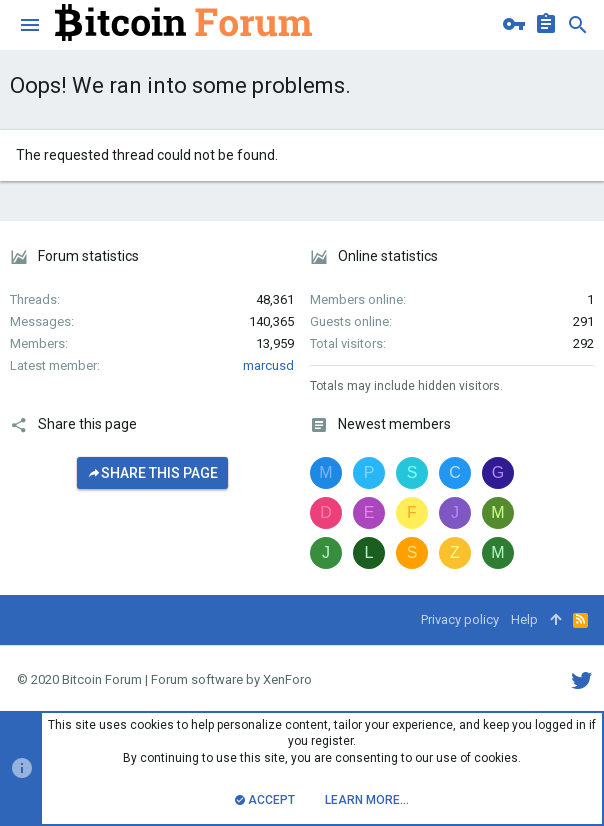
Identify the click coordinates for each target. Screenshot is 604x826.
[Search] (578, 25)
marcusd (268, 365)
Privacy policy (460, 619)
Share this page (152, 473)
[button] (30, 25)
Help (524, 619)
